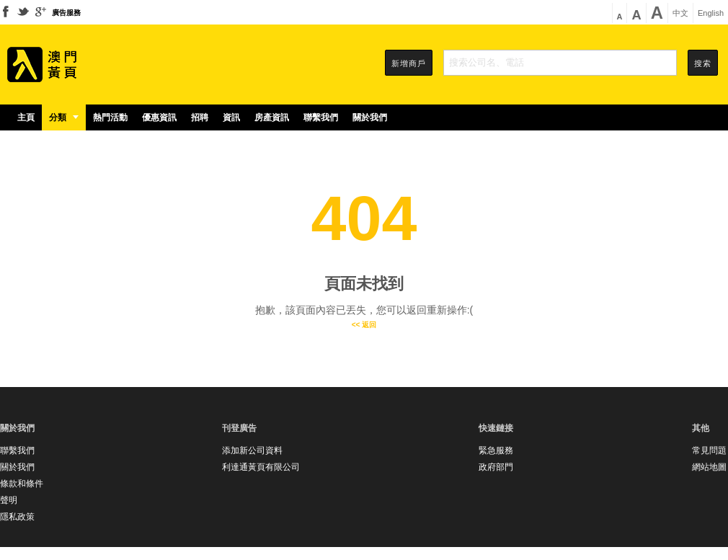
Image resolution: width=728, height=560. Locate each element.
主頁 (26, 117)
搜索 (703, 63)
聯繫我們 (321, 117)
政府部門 (496, 467)
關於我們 (370, 117)
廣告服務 (66, 13)
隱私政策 (17, 517)
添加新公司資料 (252, 450)
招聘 (200, 117)
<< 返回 (364, 325)
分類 (64, 117)
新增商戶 (409, 63)
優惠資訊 (159, 117)
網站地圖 (709, 467)
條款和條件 (22, 484)
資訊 (231, 117)
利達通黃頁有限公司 (261, 467)
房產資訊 (272, 117)
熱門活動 (110, 117)
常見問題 (709, 450)
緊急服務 (496, 450)
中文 (680, 13)
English (711, 13)
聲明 (9, 500)
